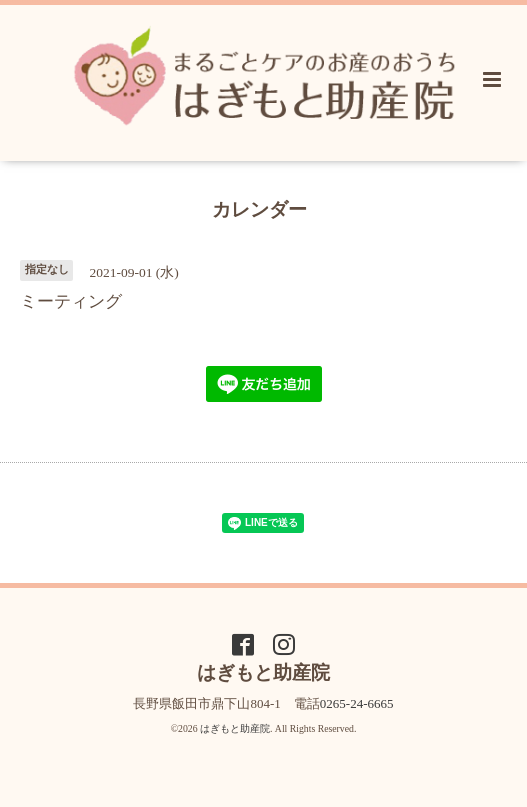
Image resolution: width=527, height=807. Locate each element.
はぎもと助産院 (235, 728)
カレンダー (259, 209)
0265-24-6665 (357, 703)
